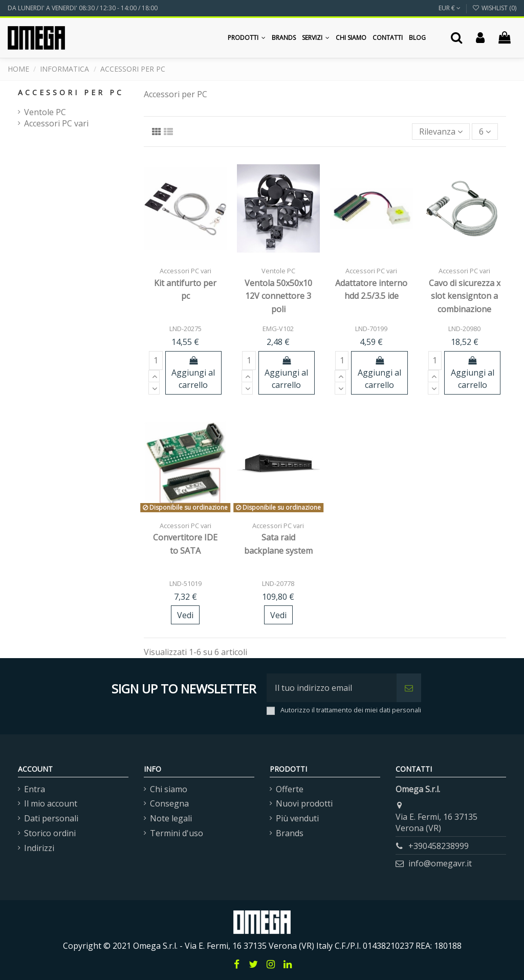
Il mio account (51, 803)
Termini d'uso (177, 833)
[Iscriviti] (409, 688)
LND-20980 (464, 329)
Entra (35, 789)
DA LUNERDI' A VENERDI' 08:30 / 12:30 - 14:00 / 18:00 (83, 8)
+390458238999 (439, 846)
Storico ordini (50, 833)
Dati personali (51, 818)
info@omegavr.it (440, 863)
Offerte (290, 789)
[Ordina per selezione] (441, 132)
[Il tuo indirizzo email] (332, 688)
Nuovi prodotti (304, 803)
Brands (290, 833)
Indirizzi (39, 848)
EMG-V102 (278, 329)
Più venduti (297, 818)
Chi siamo (169, 789)
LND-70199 (371, 329)
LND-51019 (185, 583)
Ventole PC (45, 112)
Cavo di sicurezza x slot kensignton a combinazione (465, 296)
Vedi (185, 615)
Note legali (171, 818)
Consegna (169, 803)
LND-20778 (278, 583)
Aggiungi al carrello (193, 373)
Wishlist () (494, 8)
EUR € (450, 8)
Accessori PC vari (56, 123)
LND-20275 (185, 329)
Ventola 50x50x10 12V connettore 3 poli (278, 296)
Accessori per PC (71, 92)
